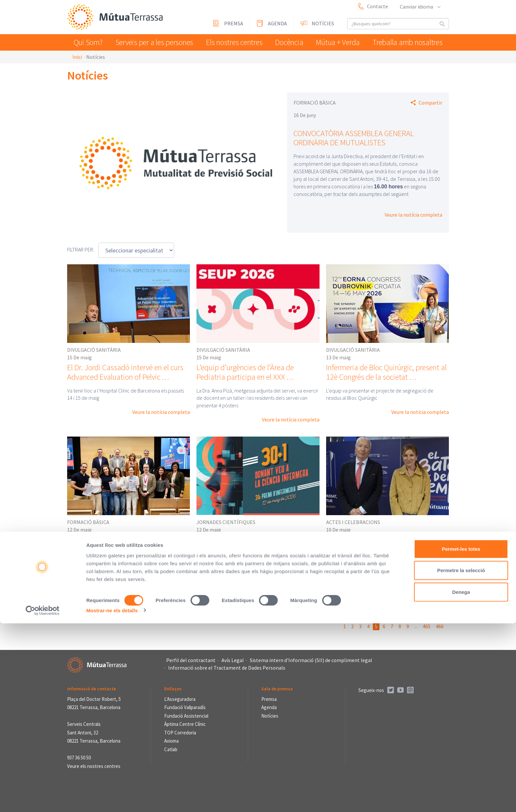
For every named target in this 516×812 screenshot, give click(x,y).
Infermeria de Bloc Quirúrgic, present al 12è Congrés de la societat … (386, 372)
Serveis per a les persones (155, 42)
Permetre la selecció (461, 759)
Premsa (234, 23)
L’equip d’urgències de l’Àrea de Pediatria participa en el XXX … (245, 372)
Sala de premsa (277, 689)
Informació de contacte (91, 689)
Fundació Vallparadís (185, 707)
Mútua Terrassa (116, 18)
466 (440, 626)
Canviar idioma (420, 7)
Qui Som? (90, 42)
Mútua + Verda (342, 42)
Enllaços (173, 689)
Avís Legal (233, 660)
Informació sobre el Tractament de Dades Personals (227, 668)
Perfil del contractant (191, 660)
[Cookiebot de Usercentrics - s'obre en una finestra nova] (43, 799)
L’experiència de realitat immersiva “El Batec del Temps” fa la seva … (385, 544)
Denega (461, 781)
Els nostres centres (233, 42)
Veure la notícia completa (413, 215)
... (416, 626)
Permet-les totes (461, 738)
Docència (291, 42)
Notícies (323, 23)
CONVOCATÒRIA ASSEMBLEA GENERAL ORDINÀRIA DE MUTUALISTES (354, 138)
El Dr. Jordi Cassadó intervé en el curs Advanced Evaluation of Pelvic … (125, 372)
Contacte (377, 6)
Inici (77, 57)
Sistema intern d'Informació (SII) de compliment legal (311, 660)
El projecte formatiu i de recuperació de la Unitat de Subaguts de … (128, 544)
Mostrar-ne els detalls (112, 799)
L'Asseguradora (180, 699)
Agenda (277, 23)
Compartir (430, 103)
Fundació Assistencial (186, 716)
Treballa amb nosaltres (410, 42)
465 (426, 626)
